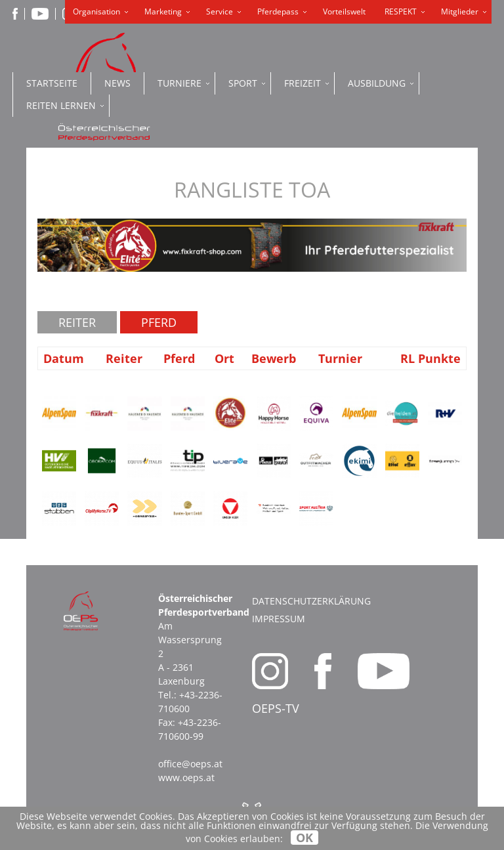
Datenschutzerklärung (311, 601)
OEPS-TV (276, 708)
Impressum (279, 619)
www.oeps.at (186, 777)
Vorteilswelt (344, 11)
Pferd (159, 322)
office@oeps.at (190, 764)
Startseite (52, 83)
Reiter (77, 322)
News (117, 83)
